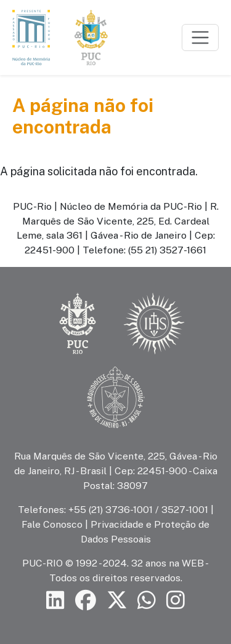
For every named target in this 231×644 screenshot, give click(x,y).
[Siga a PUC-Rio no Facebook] (86, 600)
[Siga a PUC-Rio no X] (117, 600)
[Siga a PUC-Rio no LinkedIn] (55, 600)
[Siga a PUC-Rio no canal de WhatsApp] (147, 600)
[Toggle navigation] (200, 38)
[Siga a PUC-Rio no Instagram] (176, 600)
